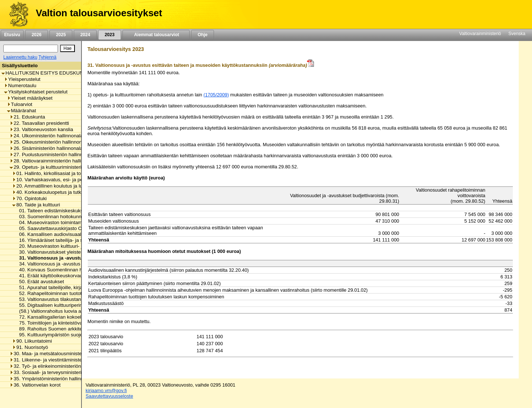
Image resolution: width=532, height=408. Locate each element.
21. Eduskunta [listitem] (27, 117)
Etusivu (12, 35)
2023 (110, 35)
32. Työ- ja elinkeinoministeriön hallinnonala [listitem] (59, 366)
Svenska (517, 34)
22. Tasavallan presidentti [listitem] (39, 123)
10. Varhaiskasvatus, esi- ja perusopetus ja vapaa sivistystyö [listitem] (80, 180)
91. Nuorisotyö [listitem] (30, 347)
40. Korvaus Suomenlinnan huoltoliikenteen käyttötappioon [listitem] (81, 270)
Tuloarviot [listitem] (20, 104)
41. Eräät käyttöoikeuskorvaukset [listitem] (53, 276)
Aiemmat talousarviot (156, 35)
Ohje (203, 35)
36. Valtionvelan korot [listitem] (35, 385)
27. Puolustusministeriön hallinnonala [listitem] (52, 155)
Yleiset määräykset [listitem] (30, 98)
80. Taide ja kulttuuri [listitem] (36, 205)
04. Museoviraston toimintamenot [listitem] (53, 222)
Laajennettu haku (20, 57)
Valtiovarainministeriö (480, 34)
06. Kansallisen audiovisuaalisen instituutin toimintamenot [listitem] (80, 234)
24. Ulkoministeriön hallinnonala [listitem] (46, 136)
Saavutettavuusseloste (109, 396)
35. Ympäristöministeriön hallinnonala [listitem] (52, 379)
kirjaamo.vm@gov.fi (106, 390)
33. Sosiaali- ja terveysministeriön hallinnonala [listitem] (62, 372)
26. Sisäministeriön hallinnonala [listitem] (46, 148)
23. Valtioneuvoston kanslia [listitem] (41, 129)
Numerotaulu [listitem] (20, 85)
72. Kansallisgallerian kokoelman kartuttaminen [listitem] (69, 317)
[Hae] (68, 48)
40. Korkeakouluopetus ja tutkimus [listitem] (52, 192)
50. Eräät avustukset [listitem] (40, 282)
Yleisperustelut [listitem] (22, 79)
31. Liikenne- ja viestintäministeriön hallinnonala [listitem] (64, 360)
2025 (61, 35)
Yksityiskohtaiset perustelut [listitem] (36, 92)
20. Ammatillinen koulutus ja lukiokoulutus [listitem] (60, 186)
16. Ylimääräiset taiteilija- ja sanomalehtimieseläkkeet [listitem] (75, 240)
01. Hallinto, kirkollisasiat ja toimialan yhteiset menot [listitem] (71, 173)
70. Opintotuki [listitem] (29, 198)
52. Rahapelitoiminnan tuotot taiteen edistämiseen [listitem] (72, 293)
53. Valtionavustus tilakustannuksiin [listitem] (56, 299)
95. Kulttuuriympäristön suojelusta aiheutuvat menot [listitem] (74, 335)
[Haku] (31, 49)
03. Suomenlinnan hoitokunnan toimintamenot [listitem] (67, 217)
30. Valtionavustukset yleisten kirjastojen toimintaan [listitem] (73, 252)
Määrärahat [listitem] (22, 111)
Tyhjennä (47, 57)
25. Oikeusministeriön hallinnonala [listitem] (49, 142)
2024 (85, 35)
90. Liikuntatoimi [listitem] (32, 341)
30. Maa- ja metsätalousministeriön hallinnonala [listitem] (64, 354)
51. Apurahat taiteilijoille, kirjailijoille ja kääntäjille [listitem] (70, 287)
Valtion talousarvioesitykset (99, 13)
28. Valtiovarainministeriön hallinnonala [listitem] (54, 161)
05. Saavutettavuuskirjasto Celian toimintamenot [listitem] (70, 228)
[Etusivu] (16, 14)
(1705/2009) (216, 95)
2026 (37, 35)
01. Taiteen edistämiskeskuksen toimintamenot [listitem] (68, 211)
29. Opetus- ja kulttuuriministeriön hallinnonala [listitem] (62, 167)
